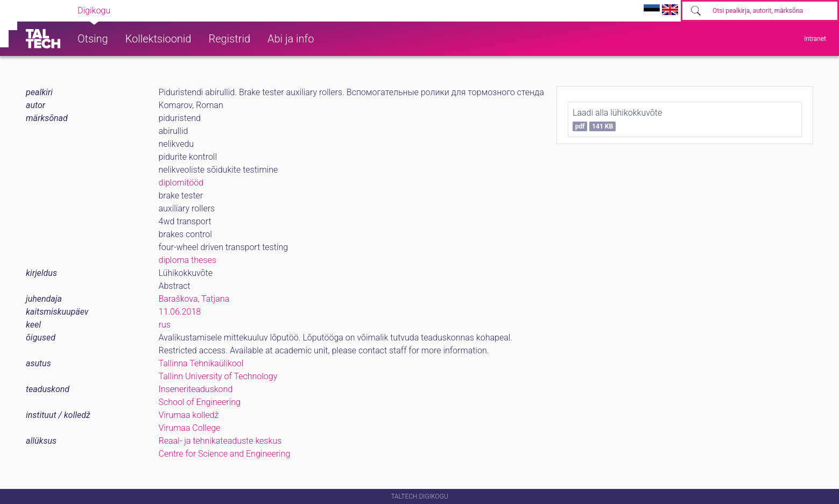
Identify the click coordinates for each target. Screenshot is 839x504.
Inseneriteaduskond (196, 389)
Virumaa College (190, 428)
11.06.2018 (180, 312)
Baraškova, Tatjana (194, 299)
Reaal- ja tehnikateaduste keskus (220, 441)
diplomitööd (181, 183)
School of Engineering (200, 402)
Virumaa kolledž (189, 415)
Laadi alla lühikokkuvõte (617, 119)
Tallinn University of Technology (218, 376)
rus (165, 325)
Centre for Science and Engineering (225, 454)
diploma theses (188, 260)
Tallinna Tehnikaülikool (201, 363)
